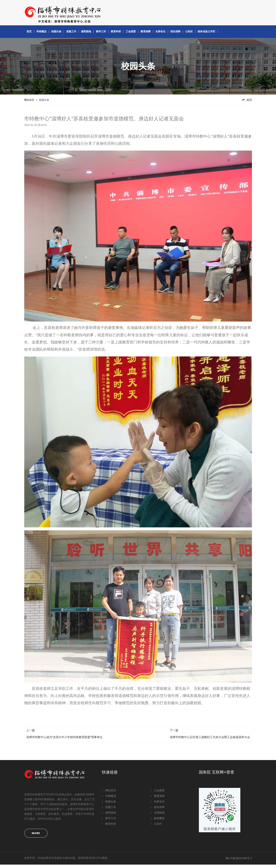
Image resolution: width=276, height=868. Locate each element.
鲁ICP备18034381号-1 (239, 862)
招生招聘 (175, 35)
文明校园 (158, 816)
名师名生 (161, 35)
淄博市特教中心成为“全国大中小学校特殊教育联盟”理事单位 (64, 741)
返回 (247, 103)
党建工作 (71, 35)
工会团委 (131, 35)
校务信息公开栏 (206, 35)
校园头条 (56, 35)
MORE (36, 837)
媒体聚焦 (158, 822)
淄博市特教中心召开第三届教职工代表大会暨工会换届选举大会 (210, 741)
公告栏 (189, 35)
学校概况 (41, 35)
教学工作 (101, 35)
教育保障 (146, 35)
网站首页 (29, 103)
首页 (29, 35)
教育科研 (116, 35)
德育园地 (86, 35)
